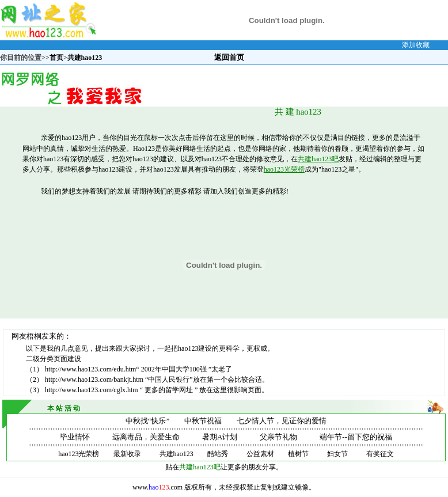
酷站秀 (218, 454)
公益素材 (260, 454)
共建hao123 (176, 454)
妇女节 (337, 454)
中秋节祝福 (203, 421)
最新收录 (127, 454)
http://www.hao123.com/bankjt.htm (95, 380)
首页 (56, 58)
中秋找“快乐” (148, 421)
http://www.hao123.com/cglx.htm (92, 390)
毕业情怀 (75, 437)
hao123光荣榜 (284, 169)
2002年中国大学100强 (175, 369)
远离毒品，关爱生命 (146, 437)
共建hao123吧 (318, 159)
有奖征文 (380, 454)
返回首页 (229, 57)
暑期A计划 (220, 437)
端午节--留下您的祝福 (356, 437)
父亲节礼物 (278, 437)
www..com (157, 487)
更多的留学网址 (170, 390)
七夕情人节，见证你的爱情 (282, 421)
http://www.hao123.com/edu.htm (90, 369)
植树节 (298, 454)
